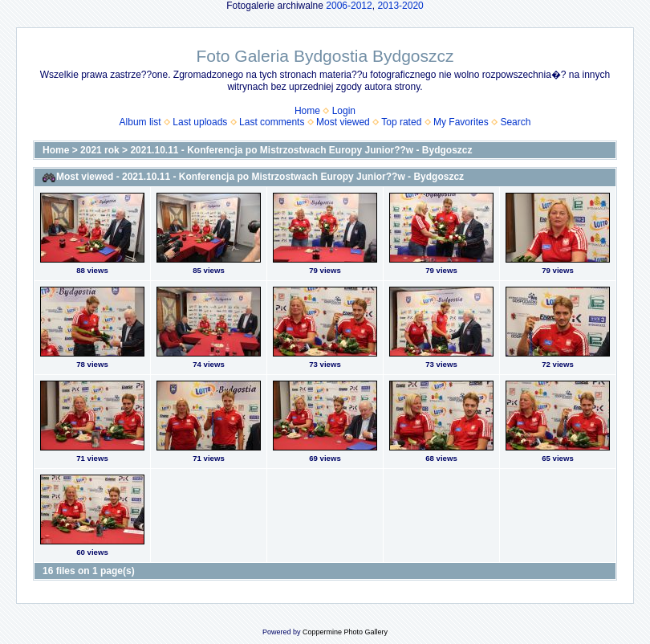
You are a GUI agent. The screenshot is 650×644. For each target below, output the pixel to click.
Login (344, 111)
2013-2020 (400, 6)
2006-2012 (349, 6)
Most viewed (343, 122)
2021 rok (100, 150)
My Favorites (461, 122)
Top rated (401, 122)
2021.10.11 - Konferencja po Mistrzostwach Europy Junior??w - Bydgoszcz (301, 150)
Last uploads (200, 122)
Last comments (272, 122)
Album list (140, 122)
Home (307, 111)
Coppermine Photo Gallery (345, 632)
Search (515, 122)
